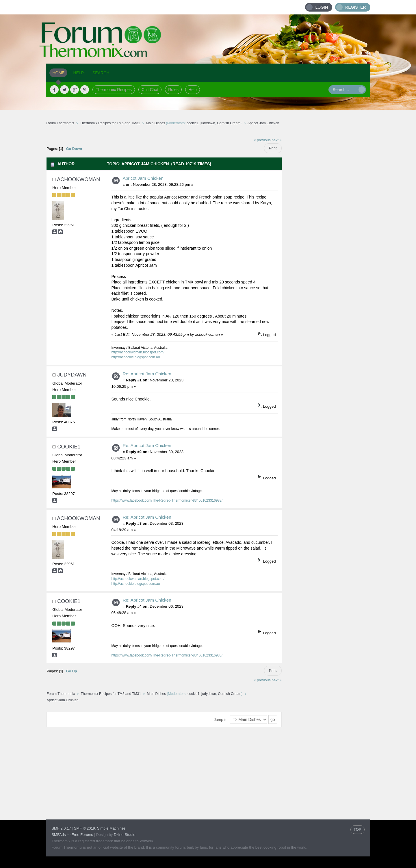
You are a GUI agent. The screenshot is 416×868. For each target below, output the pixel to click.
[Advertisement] (326, 221)
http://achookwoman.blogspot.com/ (138, 352)
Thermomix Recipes (114, 90)
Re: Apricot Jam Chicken (147, 374)
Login (322, 7)
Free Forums (82, 835)
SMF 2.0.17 (61, 828)
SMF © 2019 (84, 828)
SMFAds (58, 835)
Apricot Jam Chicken (143, 178)
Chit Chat (150, 90)
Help (193, 90)
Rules (173, 90)
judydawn (208, 123)
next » (276, 140)
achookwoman (78, 179)
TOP (357, 829)
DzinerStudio (125, 835)
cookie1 (193, 123)
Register (356, 7)
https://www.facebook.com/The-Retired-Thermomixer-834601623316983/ (167, 500)
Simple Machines (111, 828)
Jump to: (221, 720)
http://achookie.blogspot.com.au (135, 357)
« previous (262, 140)
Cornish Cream (229, 123)
